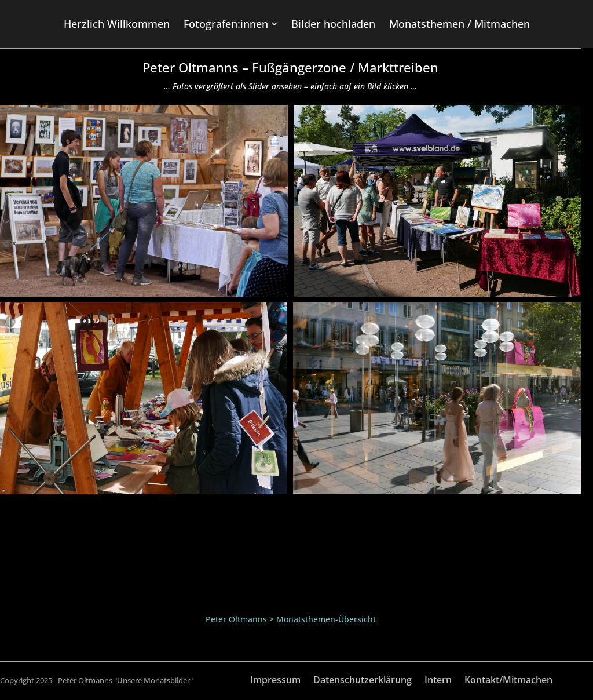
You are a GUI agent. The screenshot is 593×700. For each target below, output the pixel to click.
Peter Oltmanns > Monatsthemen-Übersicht (291, 619)
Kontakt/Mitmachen (508, 681)
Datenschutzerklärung (363, 681)
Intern (438, 681)
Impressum (275, 681)
